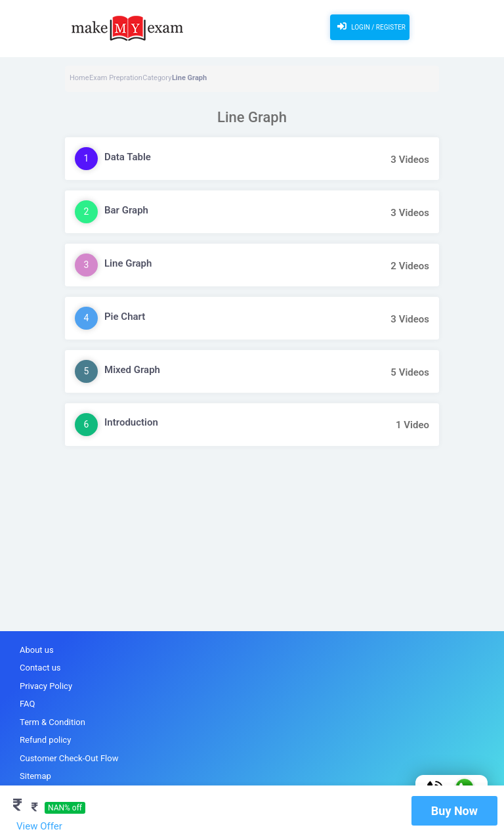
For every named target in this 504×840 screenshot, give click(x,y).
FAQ (27, 704)
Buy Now (454, 811)
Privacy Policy (46, 686)
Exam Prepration (116, 78)
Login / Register (370, 26)
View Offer (39, 826)
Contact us (40, 668)
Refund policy (45, 740)
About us (37, 650)
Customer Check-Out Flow (69, 758)
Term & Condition (52, 722)
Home (79, 78)
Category (157, 78)
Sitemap (35, 776)
